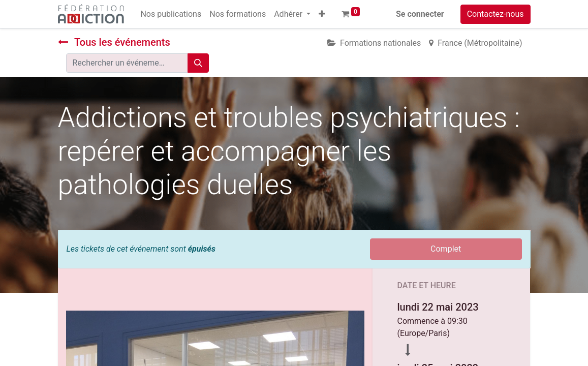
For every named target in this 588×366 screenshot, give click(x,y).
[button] (322, 14)
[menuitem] (171, 14)
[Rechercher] (198, 63)
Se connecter (420, 14)
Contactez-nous (496, 14)
